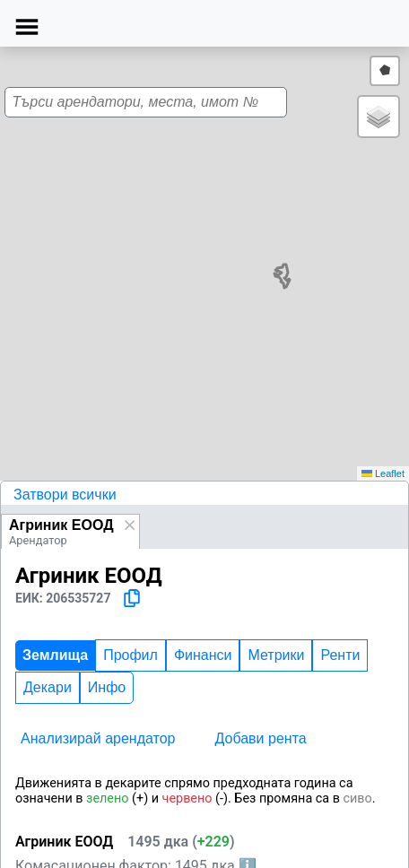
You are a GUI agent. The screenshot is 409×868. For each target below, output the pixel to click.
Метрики (276, 655)
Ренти (340, 655)
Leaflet (383, 473)
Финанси (203, 655)
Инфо (107, 687)
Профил (131, 655)
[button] (379, 117)
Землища (55, 655)
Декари (48, 687)
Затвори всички (65, 495)
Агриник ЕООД (61, 525)
